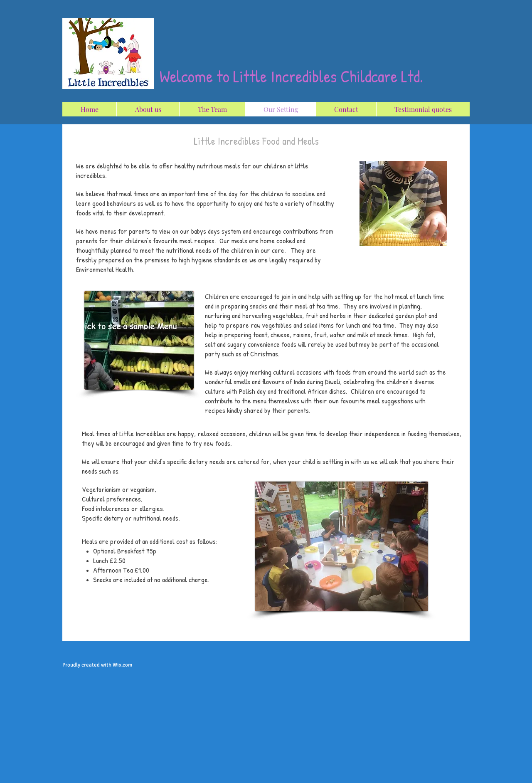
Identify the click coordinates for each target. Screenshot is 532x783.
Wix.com (122, 665)
